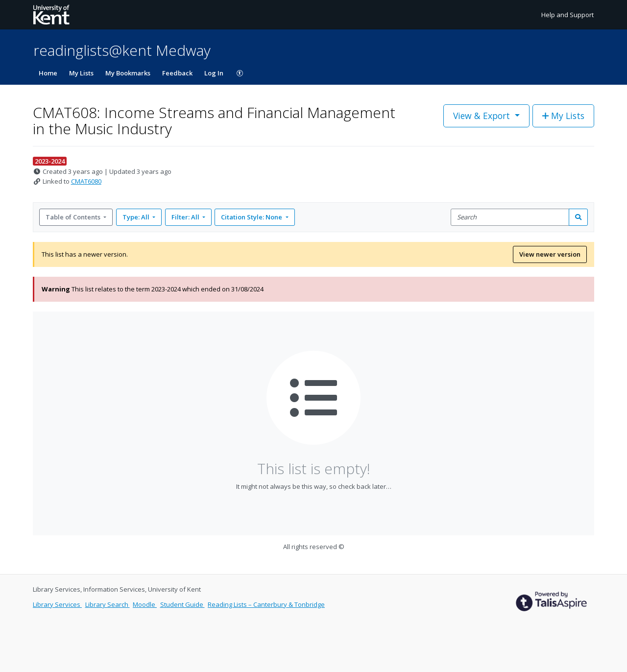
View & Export (483, 116)
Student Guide (182, 604)
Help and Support (567, 15)
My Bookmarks (128, 73)
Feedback (177, 73)
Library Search (108, 604)
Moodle (145, 604)
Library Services (57, 604)
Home (48, 73)
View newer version (550, 254)
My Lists (81, 73)
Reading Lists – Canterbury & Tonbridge (266, 604)
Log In (214, 73)
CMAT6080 (86, 181)
